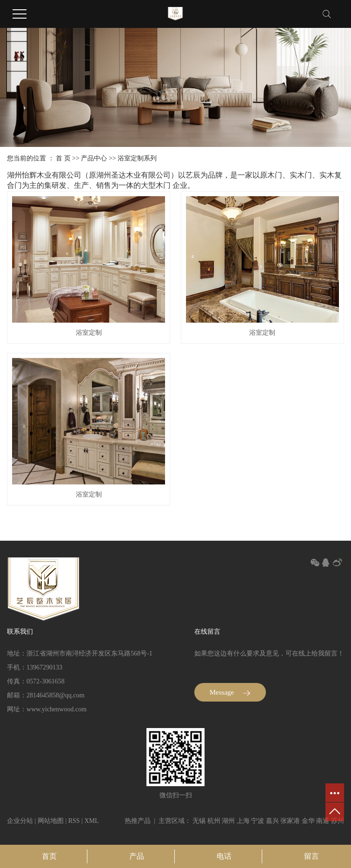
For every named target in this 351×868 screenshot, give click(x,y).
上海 (243, 821)
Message (230, 692)
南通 (323, 821)
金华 (308, 821)
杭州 (214, 821)
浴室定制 (89, 333)
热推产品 (138, 821)
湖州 (228, 821)
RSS (74, 821)
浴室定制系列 (137, 158)
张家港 (290, 821)
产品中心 (94, 158)
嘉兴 (272, 821)
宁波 (258, 821)
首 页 (63, 158)
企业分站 (20, 821)
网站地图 (51, 821)
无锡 (199, 821)
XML (91, 821)
